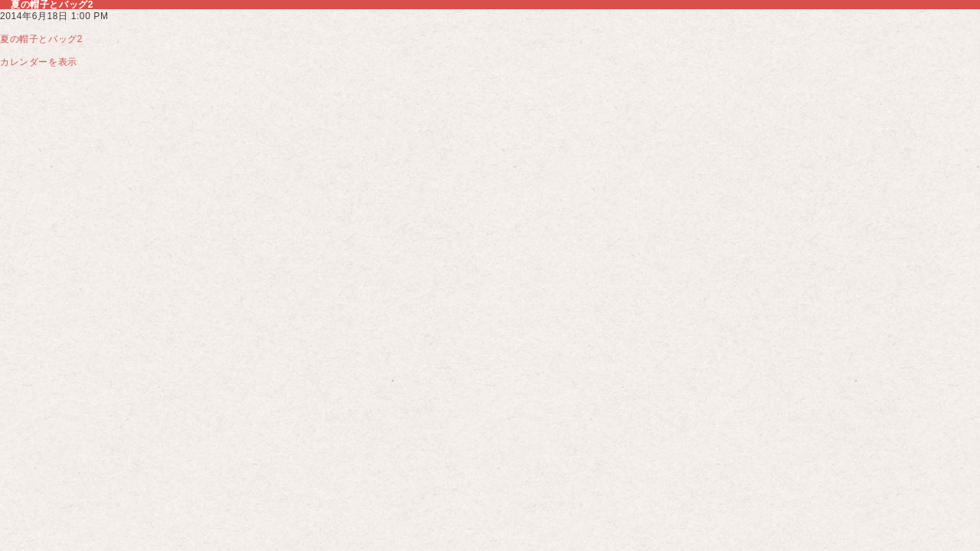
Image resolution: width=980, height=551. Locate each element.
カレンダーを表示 (39, 62)
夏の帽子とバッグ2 (41, 39)
